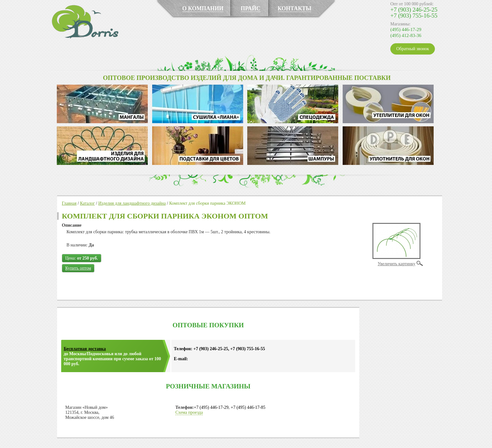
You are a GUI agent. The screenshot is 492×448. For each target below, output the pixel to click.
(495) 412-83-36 (406, 35)
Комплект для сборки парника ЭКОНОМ (207, 203)
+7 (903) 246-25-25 (414, 10)
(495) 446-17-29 (406, 29)
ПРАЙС (251, 8)
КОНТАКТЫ (294, 8)
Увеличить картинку (397, 264)
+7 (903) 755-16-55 (414, 16)
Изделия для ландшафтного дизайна (132, 203)
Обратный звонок (413, 49)
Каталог (87, 203)
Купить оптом (78, 268)
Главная (69, 203)
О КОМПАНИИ (203, 8)
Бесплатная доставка (85, 349)
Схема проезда (189, 412)
